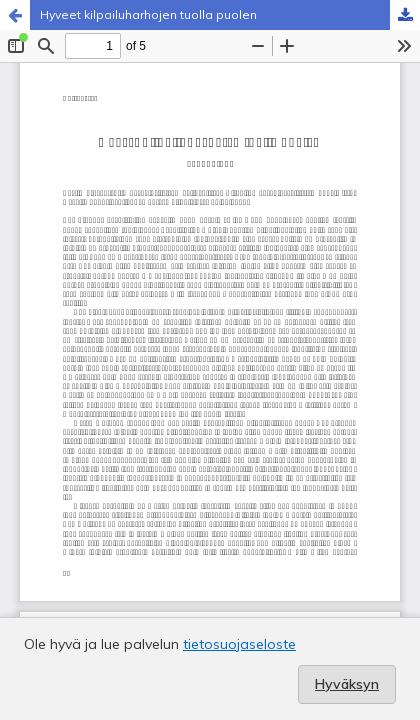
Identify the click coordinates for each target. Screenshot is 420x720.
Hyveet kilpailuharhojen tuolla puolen (148, 14)
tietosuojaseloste (239, 644)
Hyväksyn (347, 684)
